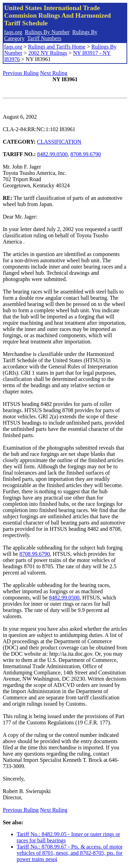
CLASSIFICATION (59, 142)
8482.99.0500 (52, 154)
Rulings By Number (47, 32)
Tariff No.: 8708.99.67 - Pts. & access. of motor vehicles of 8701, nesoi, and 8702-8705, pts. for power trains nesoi (70, 853)
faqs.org (13, 32)
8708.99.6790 (86, 154)
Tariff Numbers (44, 38)
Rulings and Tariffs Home (57, 47)
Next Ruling (54, 73)
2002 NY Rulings (47, 53)
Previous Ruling (21, 73)
